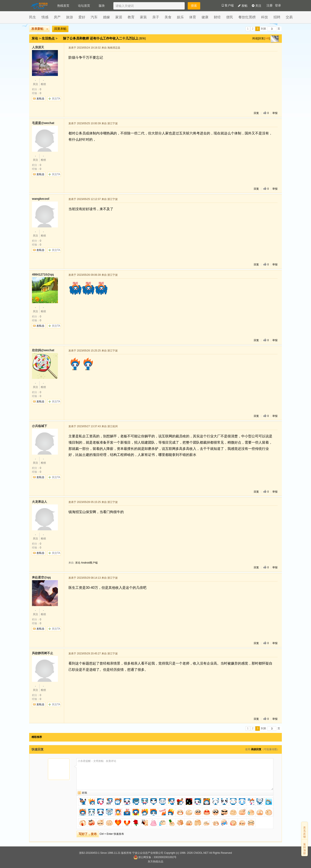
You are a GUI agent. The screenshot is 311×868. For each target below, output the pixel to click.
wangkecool (41, 199)
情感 (45, 17)
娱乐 (180, 17)
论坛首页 (84, 6)
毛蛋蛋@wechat (43, 123)
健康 (205, 17)
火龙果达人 (40, 502)
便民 (230, 17)
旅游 (70, 17)
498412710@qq (43, 274)
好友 (85, 793)
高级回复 (256, 749)
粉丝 (43, 82)
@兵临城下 (40, 426)
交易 (289, 17)
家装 (143, 17)
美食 (168, 17)
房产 (57, 17)
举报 (275, 113)
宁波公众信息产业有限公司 (148, 853)
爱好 (82, 17)
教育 (131, 17)
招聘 (277, 17)
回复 (256, 113)
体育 (193, 17)
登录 (278, 6)
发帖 (243, 6)
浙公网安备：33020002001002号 (155, 857)
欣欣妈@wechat (43, 350)
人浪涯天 (38, 47)
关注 (257, 6)
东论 (35, 38)
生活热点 (48, 38)
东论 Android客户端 (86, 563)
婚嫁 (106, 17)
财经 (217, 17)
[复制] (142, 38)
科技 (265, 17)
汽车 (94, 17)
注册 (270, 6)
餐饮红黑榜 (247, 17)
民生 (33, 17)
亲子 (156, 17)
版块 (102, 6)
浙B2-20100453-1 (89, 853)
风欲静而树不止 (43, 653)
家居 (119, 17)
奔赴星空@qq (41, 577)
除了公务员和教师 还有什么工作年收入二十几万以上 (101, 38)
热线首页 (63, 6)
